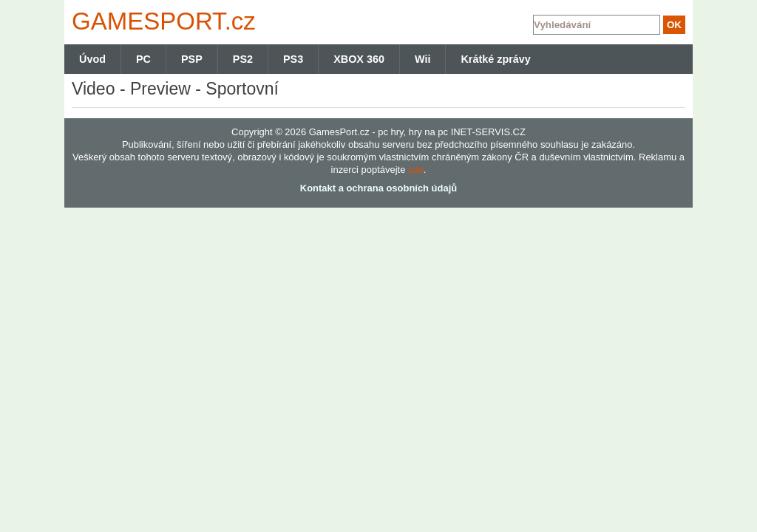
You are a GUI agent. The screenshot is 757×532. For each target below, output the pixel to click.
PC (143, 59)
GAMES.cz (160, 21)
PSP (192, 59)
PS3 (293, 59)
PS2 (243, 59)
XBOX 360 (359, 59)
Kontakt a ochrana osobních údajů (378, 188)
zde (416, 170)
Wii (422, 59)
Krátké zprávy (495, 59)
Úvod (92, 59)
